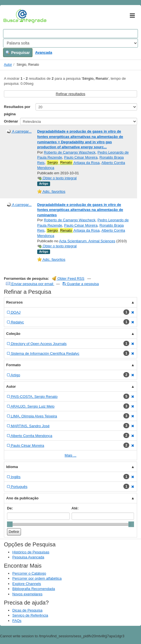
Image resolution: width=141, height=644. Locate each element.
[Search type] (70, 43)
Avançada (44, 52)
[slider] (10, 524)
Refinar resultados (70, 94)
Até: (75, 508)
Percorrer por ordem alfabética (37, 578)
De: (10, 508)
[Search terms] (70, 34)
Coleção (13, 334)
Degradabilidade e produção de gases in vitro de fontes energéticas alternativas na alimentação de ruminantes (80, 210)
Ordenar (11, 121)
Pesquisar (18, 53)
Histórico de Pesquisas (31, 552)
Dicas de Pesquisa (27, 610)
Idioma (12, 467)
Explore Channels (27, 584)
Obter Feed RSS (68, 278)
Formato (13, 365)
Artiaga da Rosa (73, 163)
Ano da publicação (22, 498)
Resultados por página (17, 110)
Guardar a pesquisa (81, 284)
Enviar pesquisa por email (30, 284)
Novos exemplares (27, 594)
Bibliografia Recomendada (34, 589)
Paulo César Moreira (81, 157)
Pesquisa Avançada (28, 557)
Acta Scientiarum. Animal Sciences (87, 241)
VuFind (12, 16)
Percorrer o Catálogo (29, 573)
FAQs (17, 621)
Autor (8, 65)
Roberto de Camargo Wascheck (70, 152)
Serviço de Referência (30, 615)
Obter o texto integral (57, 178)
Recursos (14, 302)
